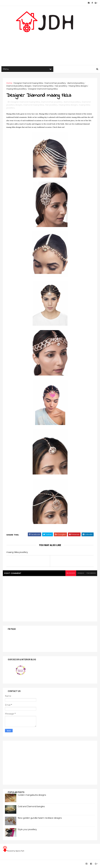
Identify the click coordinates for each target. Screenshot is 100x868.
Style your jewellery (27, 830)
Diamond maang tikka (43, 86)
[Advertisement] (50, 43)
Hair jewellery (61, 86)
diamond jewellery (76, 83)
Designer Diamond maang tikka (28, 83)
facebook (91, 574)
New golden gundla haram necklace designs (40, 819)
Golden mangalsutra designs (32, 796)
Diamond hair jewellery (55, 83)
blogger (70, 574)
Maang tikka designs (78, 86)
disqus (80, 574)
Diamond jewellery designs (19, 86)
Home (9, 83)
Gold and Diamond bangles (31, 807)
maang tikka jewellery (17, 89)
